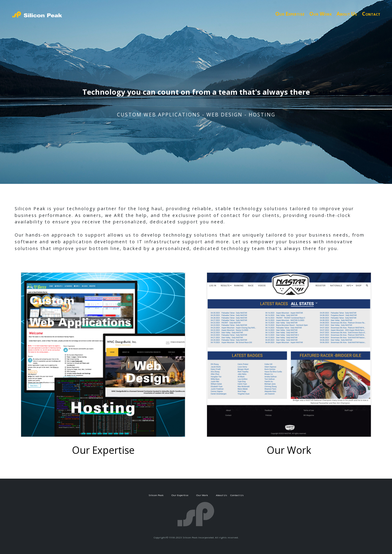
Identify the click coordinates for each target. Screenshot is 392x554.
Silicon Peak (156, 495)
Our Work (320, 14)
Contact (371, 14)
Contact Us (237, 495)
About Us (347, 14)
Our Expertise (290, 14)
